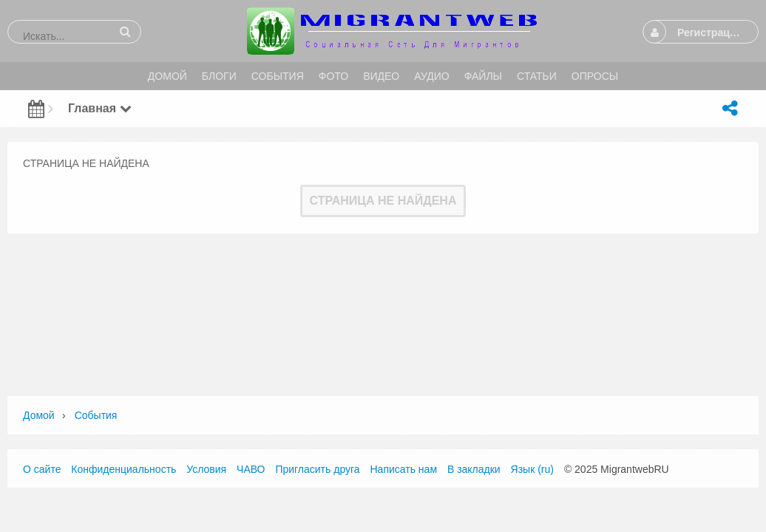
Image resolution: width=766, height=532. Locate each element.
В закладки (474, 469)
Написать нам (404, 469)
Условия (206, 469)
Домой (39, 415)
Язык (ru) (532, 469)
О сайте (42, 469)
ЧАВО (251, 469)
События (96, 415)
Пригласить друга (317, 469)
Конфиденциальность (123, 469)
